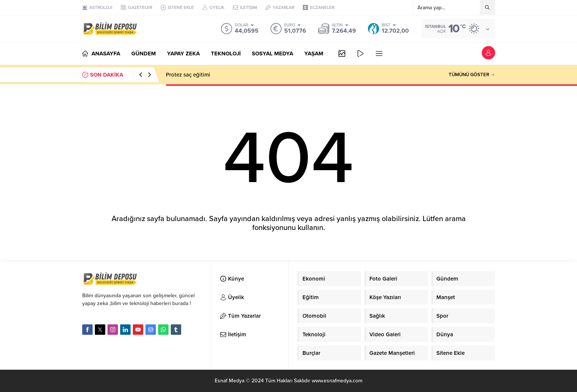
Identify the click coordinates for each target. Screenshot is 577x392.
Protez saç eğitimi (188, 75)
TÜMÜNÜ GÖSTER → (472, 75)
